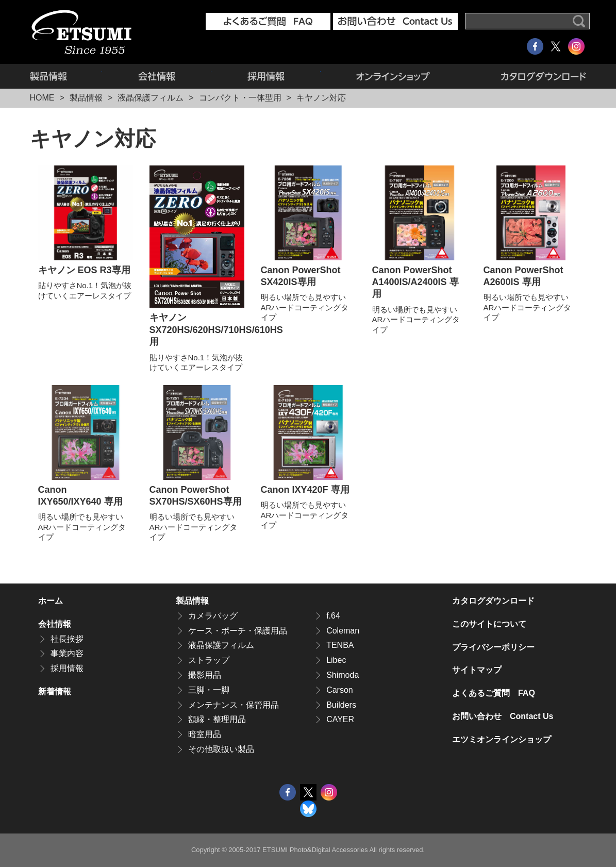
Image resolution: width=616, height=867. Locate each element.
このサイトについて (489, 624)
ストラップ (209, 660)
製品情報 (66, 76)
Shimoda (343, 675)
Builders (341, 705)
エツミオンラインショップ (394, 76)
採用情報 (266, 76)
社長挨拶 (67, 639)
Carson (340, 690)
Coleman (343, 631)
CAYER (340, 719)
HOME (42, 98)
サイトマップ (477, 670)
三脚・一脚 (209, 690)
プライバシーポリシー (493, 647)
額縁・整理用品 (217, 719)
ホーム (51, 601)
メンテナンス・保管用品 (234, 705)
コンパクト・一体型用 (240, 98)
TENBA (340, 645)
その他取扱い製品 (221, 749)
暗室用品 (205, 734)
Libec (336, 660)
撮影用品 (205, 675)
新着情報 (55, 691)
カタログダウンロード (526, 76)
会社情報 (157, 76)
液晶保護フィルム (151, 98)
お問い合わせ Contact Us (503, 716)
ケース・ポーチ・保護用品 (238, 631)
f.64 (333, 616)
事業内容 (67, 653)
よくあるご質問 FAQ (494, 693)
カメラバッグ (213, 616)
